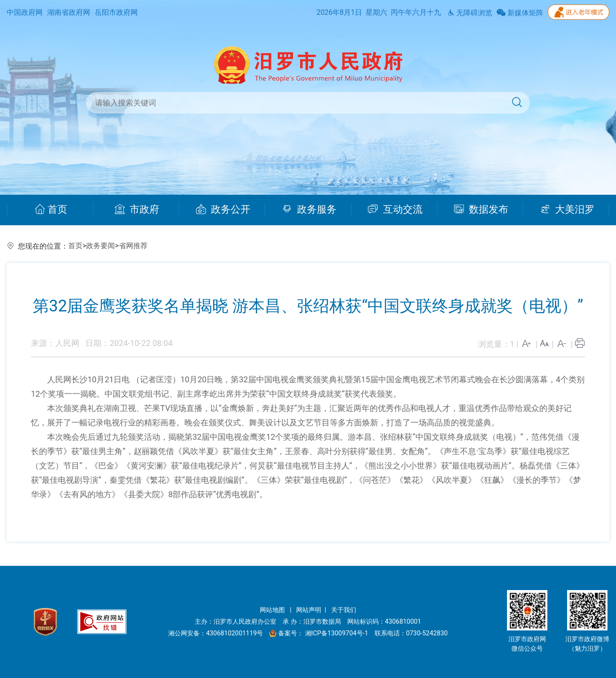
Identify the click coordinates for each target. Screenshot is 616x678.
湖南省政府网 (69, 12)
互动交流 (395, 210)
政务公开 (223, 210)
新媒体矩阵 (520, 13)
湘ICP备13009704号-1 (338, 633)
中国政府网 (25, 12)
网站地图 (273, 610)
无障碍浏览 (470, 13)
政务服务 (309, 210)
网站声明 (309, 610)
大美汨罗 (567, 210)
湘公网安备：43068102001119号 (216, 633)
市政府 (137, 210)
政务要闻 (100, 246)
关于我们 (344, 610)
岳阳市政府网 (116, 12)
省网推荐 (133, 246)
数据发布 (481, 210)
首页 (51, 210)
